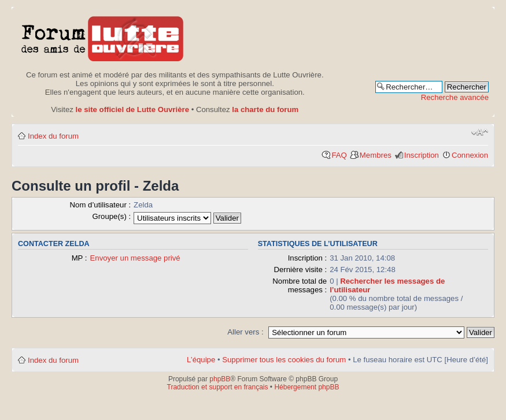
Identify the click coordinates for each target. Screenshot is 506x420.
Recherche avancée (455, 97)
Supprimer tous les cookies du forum (284, 360)
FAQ (339, 155)
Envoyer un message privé (135, 258)
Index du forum (53, 136)
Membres (376, 155)
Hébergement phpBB (306, 387)
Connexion (470, 155)
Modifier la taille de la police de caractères (480, 132)
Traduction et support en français (218, 387)
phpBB (220, 379)
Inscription (422, 155)
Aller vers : (245, 332)
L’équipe (201, 360)
